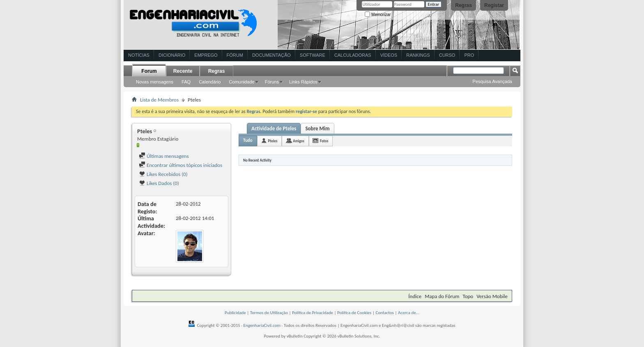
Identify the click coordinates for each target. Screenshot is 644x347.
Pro (469, 55)
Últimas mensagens (164, 156)
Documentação (271, 55)
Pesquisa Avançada (492, 81)
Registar (494, 5)
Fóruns (272, 82)
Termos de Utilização (269, 313)
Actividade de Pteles (274, 128)
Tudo (248, 140)
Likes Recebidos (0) (163, 174)
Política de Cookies (354, 313)
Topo (468, 296)
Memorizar (378, 15)
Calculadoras (353, 55)
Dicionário (172, 55)
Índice (415, 296)
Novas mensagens (155, 82)
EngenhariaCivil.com (262, 325)
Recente (183, 71)
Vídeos (389, 55)
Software (313, 55)
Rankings (418, 55)
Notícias (139, 55)
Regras (463, 5)
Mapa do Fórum (442, 296)
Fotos (324, 141)
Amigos (299, 141)
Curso (447, 55)
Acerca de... (409, 313)
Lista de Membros (159, 100)
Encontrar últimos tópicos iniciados (181, 165)
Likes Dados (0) (159, 183)
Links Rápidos (303, 82)
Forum (149, 71)
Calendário (210, 82)
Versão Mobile (492, 296)
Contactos (385, 313)
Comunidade (241, 82)
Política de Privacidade (313, 313)
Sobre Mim (317, 128)
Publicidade (235, 313)
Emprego (206, 55)
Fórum (235, 55)
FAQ (186, 82)
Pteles (273, 141)
